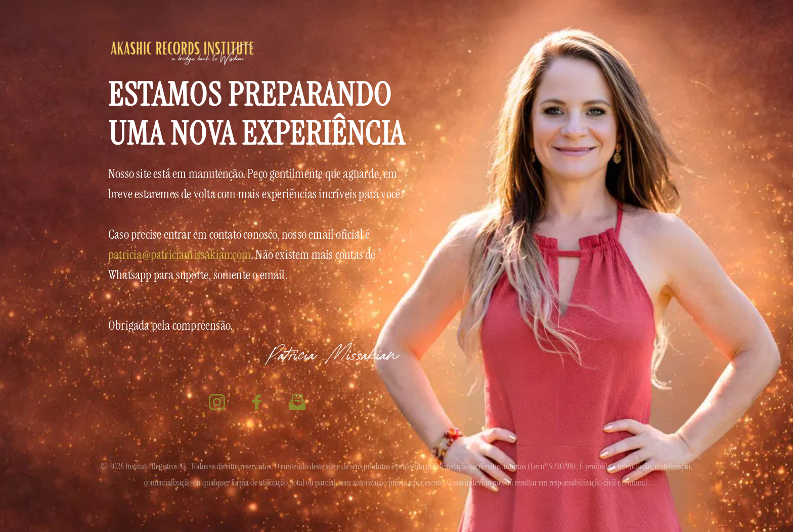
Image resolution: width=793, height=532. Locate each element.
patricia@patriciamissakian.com (180, 255)
